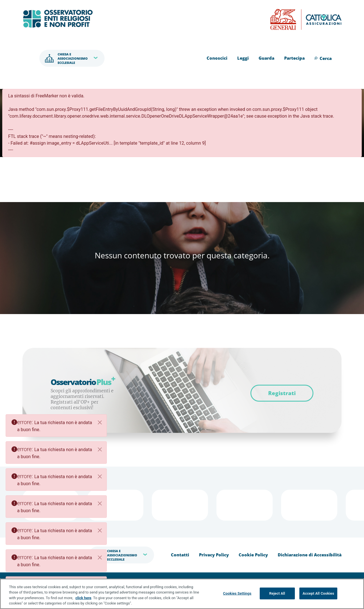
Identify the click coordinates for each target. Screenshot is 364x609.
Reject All (277, 593)
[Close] (100, 422)
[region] (182, 594)
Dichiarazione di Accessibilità (310, 555)
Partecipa (294, 58)
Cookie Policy (253, 555)
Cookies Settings (237, 593)
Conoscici (217, 58)
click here (83, 598)
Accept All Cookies (318, 593)
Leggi (243, 58)
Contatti (180, 555)
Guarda (266, 58)
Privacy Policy (214, 555)
